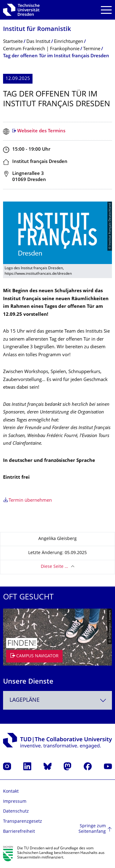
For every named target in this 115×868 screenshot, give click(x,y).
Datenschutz (16, 811)
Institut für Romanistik (37, 30)
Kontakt (11, 792)
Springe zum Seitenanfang (92, 829)
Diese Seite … (54, 567)
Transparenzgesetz (23, 822)
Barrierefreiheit (19, 832)
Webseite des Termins (41, 131)
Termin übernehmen (30, 501)
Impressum (15, 802)
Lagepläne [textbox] (25, 700)
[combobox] (57, 700)
